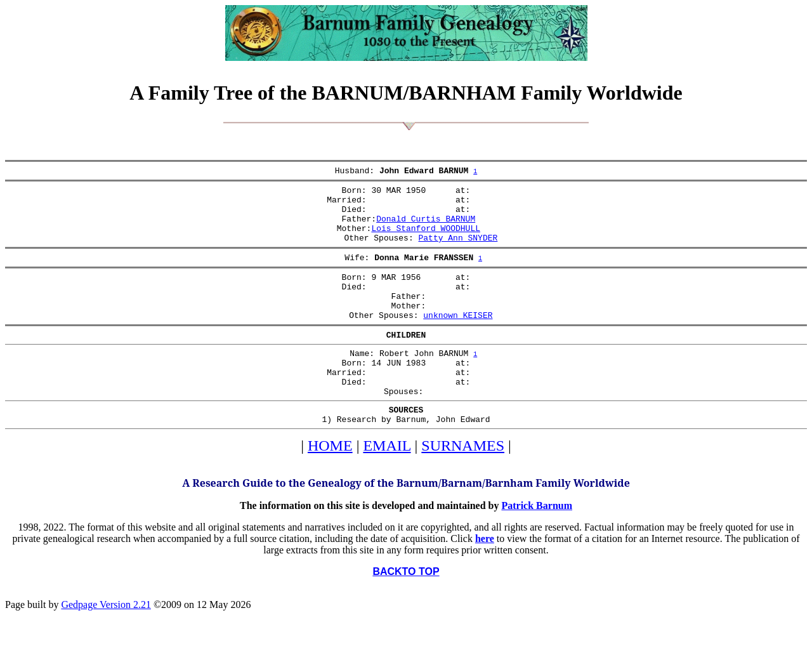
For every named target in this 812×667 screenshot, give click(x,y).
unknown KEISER (458, 340)
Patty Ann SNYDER (458, 251)
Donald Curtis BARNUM (426, 228)
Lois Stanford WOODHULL (426, 239)
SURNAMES (463, 485)
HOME (330, 485)
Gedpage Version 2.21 (106, 644)
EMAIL (387, 485)
